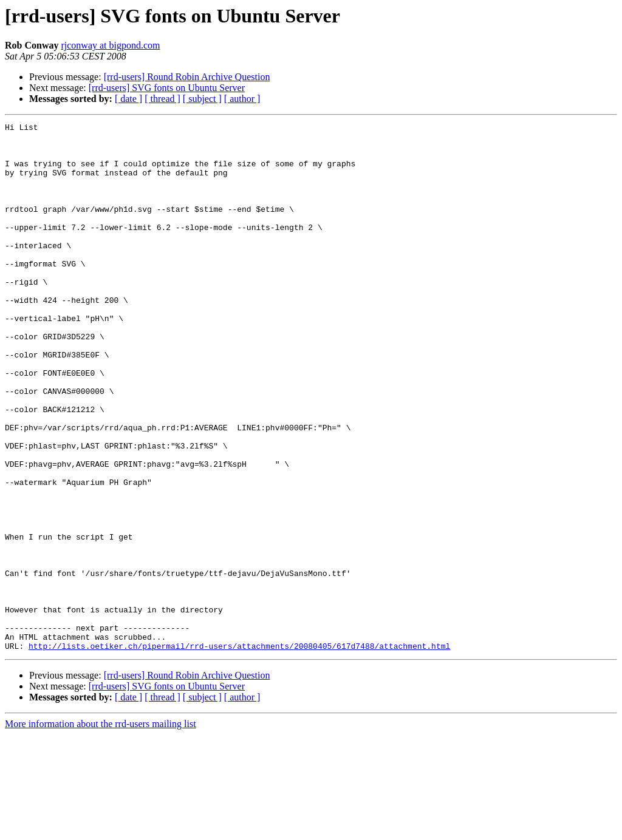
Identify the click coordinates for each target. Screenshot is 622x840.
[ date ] (128, 99)
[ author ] (242, 99)
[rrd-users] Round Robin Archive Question (187, 77)
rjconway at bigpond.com (110, 45)
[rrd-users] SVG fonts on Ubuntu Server (167, 88)
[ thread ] (162, 99)
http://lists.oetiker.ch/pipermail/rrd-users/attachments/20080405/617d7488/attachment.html (239, 751)
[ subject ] (202, 99)
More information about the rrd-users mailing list (101, 829)
